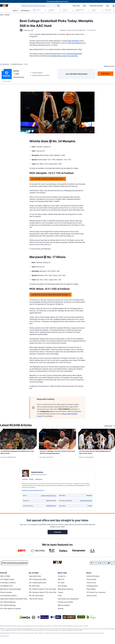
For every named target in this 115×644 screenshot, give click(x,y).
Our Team (61, 584)
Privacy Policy (91, 581)
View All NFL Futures (36, 600)
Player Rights (91, 591)
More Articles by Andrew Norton (33, 492)
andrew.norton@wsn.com (48, 497)
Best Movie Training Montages (11, 591)
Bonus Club (76, 6)
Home (2, 15)
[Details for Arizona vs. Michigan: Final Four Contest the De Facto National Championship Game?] (57, 439)
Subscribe (58, 534)
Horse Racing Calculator (9, 597)
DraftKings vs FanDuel (8, 584)
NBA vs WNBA (5, 578)
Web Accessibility (64, 607)
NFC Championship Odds (38, 581)
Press (60, 597)
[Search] (58, 6)
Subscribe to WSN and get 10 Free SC (58, 1)
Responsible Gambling (96, 6)
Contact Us (62, 578)
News (85, 6)
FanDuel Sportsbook (86, 502)
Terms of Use (91, 584)
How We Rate (62, 587)
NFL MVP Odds (34, 587)
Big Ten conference (75, 43)
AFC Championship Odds (38, 584)
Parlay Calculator (6, 594)
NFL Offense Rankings (8, 603)
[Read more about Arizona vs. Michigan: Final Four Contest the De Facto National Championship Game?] (57, 453)
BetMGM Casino (51, 507)
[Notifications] (114, 6)
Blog (107, 6)
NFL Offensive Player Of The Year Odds (43, 591)
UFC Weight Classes (7, 581)
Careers (61, 594)
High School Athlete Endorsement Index (14, 600)
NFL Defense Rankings (8, 607)
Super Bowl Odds (35, 578)
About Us (61, 581)
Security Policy (92, 597)
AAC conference (73, 41)
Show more (110, 426)
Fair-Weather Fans (6, 587)
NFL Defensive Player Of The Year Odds (43, 594)
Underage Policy (92, 587)
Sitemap (61, 610)
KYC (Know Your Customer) (96, 594)
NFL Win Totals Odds (36, 597)
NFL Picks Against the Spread (10, 610)
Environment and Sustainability (68, 600)
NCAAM (7, 15)
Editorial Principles (93, 578)
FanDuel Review (19, 77)
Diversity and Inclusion (66, 603)
